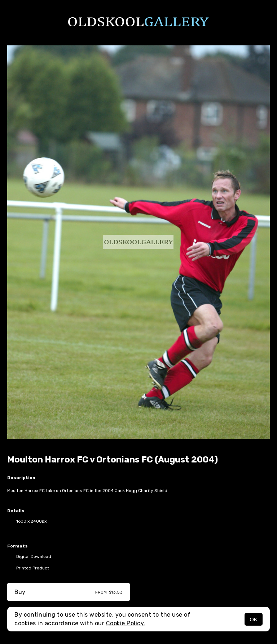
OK (254, 619)
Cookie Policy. (126, 623)
